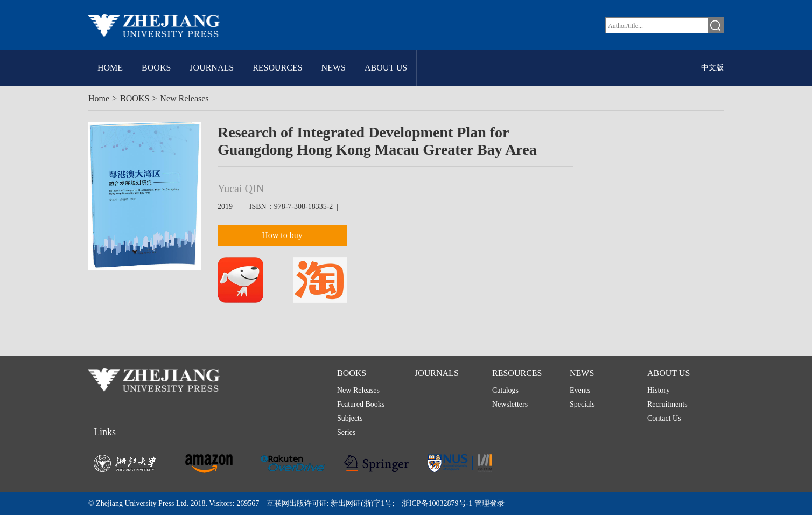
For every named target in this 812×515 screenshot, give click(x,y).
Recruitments (667, 404)
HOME (110, 68)
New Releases (184, 98)
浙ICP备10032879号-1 (437, 503)
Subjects (350, 418)
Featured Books (361, 404)
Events (580, 390)
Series (346, 432)
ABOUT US (386, 68)
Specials (582, 404)
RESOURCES (277, 68)
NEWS (334, 68)
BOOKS (156, 68)
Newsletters (510, 404)
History (659, 390)
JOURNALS (212, 68)
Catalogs (505, 390)
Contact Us (664, 418)
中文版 (712, 68)
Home (99, 98)
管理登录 (488, 503)
